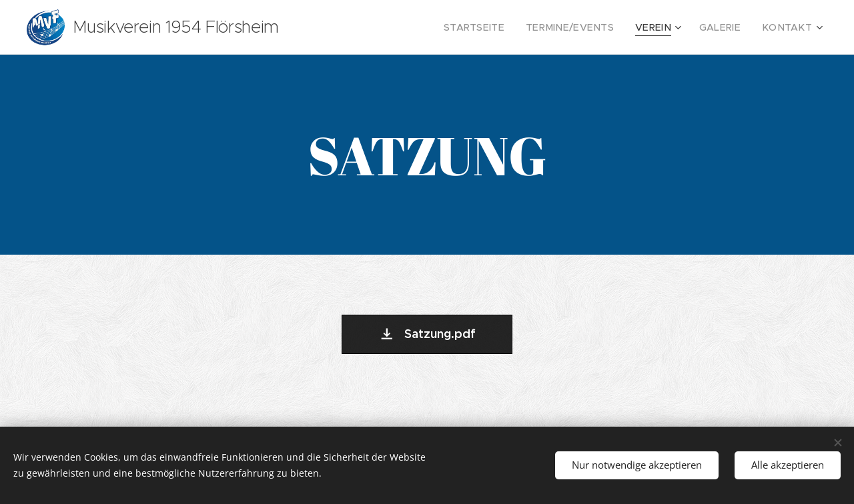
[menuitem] (502, 27)
